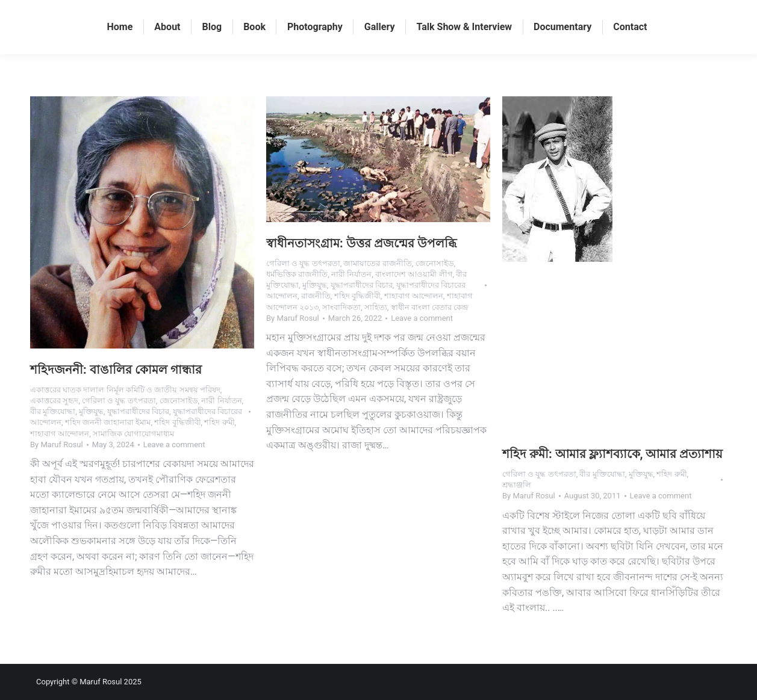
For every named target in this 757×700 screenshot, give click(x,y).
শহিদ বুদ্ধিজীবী (177, 422)
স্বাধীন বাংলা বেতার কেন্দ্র (430, 307)
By (57, 444)
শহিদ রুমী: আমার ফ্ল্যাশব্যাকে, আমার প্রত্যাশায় (612, 454)
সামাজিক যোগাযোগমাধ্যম (133, 434)
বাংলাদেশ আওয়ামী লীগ (414, 274)
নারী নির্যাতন (221, 401)
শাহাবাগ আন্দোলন (60, 434)
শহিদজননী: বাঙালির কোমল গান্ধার (116, 370)
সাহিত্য (376, 307)
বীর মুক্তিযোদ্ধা (53, 411)
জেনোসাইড (179, 401)
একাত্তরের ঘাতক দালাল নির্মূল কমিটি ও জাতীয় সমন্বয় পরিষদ (125, 390)
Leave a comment (174, 444)
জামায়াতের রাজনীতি (377, 263)
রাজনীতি (316, 296)
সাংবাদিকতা (341, 307)
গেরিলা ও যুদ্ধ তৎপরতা (119, 401)
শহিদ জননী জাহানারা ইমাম (108, 422)
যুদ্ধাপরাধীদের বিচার (138, 411)
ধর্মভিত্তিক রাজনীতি (297, 274)
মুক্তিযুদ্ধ (91, 411)
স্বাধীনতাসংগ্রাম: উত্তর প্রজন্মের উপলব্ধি (361, 243)
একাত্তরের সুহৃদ (54, 401)
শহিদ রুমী (219, 422)
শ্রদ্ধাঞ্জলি (517, 485)
